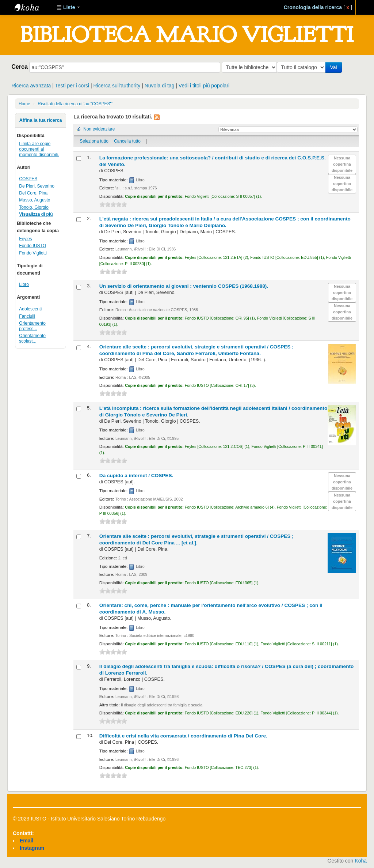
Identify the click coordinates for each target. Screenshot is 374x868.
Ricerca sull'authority (117, 86)
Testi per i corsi (72, 86)
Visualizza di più (36, 214)
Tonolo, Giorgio (34, 207)
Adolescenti (30, 309)
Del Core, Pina (33, 193)
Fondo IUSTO (33, 246)
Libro (24, 284)
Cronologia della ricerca (313, 7)
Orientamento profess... (32, 326)
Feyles (25, 239)
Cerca (20, 67)
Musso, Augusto (35, 200)
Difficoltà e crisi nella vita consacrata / (183, 736)
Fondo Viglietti (33, 253)
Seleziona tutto (94, 141)
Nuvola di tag (160, 86)
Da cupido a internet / (136, 475)
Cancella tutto (127, 141)
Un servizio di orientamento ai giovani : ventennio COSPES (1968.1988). (184, 286)
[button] (68, 7)
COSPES (28, 179)
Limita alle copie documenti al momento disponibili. (39, 149)
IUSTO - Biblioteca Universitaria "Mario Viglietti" (33, 7)
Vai (335, 67)
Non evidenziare (99, 129)
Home (24, 104)
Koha (361, 861)
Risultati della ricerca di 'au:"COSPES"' (75, 104)
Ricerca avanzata (31, 86)
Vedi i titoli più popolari (204, 86)
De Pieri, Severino (37, 186)
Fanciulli (27, 316)
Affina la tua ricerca (41, 120)
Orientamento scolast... (32, 338)
